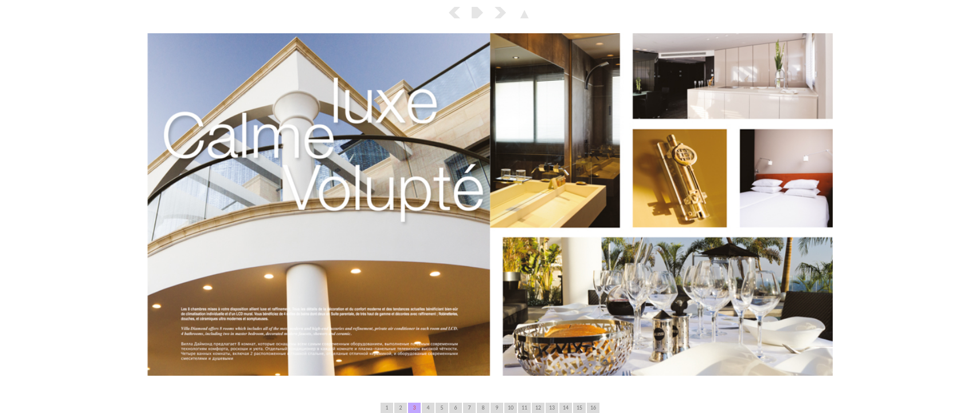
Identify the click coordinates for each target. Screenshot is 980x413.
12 (538, 408)
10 (511, 408)
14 (566, 408)
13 (552, 408)
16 (593, 408)
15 (579, 408)
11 (524, 408)
